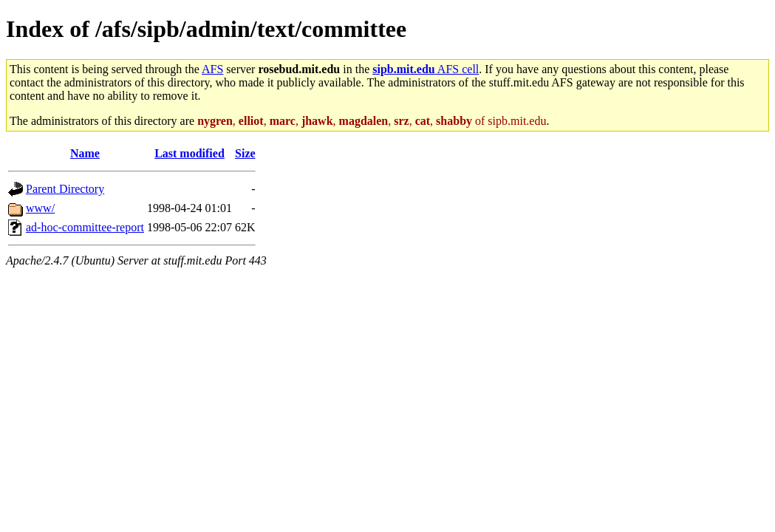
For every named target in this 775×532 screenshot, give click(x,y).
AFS (212, 69)
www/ (40, 208)
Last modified (190, 153)
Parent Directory (65, 189)
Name (85, 153)
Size (245, 153)
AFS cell (426, 69)
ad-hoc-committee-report (85, 227)
